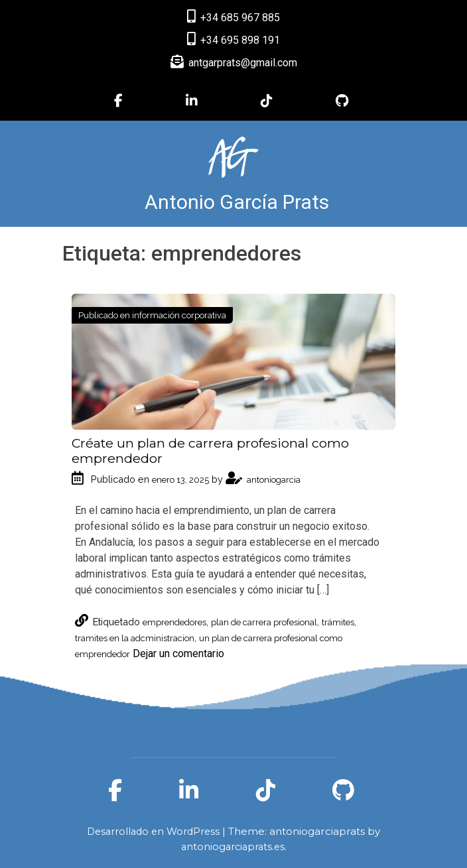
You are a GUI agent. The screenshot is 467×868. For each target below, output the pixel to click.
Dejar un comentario (178, 653)
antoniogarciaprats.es (233, 847)
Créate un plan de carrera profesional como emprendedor (210, 451)
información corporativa (179, 315)
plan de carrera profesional (264, 622)
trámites (338, 622)
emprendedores (174, 622)
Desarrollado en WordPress (155, 832)
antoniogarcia (263, 480)
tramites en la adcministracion (135, 638)
